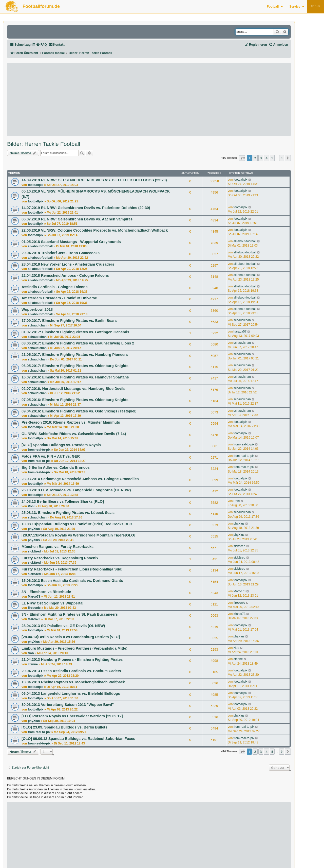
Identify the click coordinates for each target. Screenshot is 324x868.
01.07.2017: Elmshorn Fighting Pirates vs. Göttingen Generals (75, 332)
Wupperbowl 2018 (37, 309)
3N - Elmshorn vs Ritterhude (46, 592)
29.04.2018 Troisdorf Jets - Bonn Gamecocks (61, 253)
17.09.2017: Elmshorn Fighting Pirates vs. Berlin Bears (69, 321)
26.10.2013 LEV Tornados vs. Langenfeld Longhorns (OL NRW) (76, 490)
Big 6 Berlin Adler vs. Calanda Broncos (56, 467)
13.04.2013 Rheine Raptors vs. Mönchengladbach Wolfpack (73, 682)
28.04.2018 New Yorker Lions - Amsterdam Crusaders (68, 264)
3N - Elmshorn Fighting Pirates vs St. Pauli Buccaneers (70, 614)
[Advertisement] (149, 99)
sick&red (34, 551)
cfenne (33, 664)
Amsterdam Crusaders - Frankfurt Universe (59, 298)
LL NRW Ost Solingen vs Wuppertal (52, 603)
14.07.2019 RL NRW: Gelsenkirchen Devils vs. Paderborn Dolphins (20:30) (86, 208)
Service (297, 7)
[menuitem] (41, 45)
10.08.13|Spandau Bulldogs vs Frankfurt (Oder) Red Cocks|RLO (77, 524)
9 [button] (282, 158)
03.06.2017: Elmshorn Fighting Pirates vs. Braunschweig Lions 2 (78, 343)
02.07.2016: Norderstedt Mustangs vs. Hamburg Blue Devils (73, 389)
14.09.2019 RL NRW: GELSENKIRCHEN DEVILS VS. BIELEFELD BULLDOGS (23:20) (94, 180)
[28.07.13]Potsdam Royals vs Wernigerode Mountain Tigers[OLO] (78, 535)
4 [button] (266, 158)
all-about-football (40, 246)
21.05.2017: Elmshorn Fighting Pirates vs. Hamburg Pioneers (75, 355)
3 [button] (261, 158)
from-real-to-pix (39, 450)
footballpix (36, 185)
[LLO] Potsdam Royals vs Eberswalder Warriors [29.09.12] (72, 716)
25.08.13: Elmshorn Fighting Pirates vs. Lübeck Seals (68, 513)
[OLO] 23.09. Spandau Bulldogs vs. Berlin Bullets (64, 727)
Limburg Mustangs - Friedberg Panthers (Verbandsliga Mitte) (74, 648)
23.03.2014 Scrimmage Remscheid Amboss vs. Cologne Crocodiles (80, 479)
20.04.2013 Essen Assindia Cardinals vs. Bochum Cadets (71, 671)
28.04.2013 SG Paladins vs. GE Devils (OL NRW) (63, 626)
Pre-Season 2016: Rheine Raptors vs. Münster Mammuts (71, 422)
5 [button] (272, 158)
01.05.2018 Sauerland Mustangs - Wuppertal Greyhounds (71, 242)
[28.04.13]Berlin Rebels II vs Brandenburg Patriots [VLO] (71, 637)
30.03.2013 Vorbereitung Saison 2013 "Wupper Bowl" (68, 705)
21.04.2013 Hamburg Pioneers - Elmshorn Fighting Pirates (72, 659)
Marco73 (34, 597)
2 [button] (255, 158)
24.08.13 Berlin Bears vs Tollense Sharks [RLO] (63, 501)
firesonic (34, 608)
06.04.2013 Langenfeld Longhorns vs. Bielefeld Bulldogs (71, 693)
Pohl (31, 506)
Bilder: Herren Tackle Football (44, 144)
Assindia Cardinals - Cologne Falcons (55, 287)
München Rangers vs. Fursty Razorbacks (58, 547)
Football (275, 7)
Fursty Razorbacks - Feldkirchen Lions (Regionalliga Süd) (72, 569)
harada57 (240, 332)
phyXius (34, 529)
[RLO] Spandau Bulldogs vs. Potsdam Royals (61, 445)
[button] (242, 158)
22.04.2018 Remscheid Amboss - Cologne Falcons (65, 275)
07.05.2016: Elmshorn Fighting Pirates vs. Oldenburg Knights (75, 400)
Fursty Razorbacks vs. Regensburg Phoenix (60, 558)
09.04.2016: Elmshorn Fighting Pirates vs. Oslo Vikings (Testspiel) (79, 411)
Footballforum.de (41, 6)
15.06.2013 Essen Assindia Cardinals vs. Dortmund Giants (72, 581)
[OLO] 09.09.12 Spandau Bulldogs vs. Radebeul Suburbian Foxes (78, 739)
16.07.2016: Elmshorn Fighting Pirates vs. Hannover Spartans (75, 377)
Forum (315, 6)
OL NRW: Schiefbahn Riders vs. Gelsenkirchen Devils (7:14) (74, 434)
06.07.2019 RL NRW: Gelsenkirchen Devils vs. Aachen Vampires (77, 219)
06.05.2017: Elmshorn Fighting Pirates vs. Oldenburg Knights (75, 366)
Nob (31, 653)
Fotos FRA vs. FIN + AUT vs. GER (51, 456)
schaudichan (37, 325)
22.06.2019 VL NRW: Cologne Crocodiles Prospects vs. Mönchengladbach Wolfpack (95, 230)
